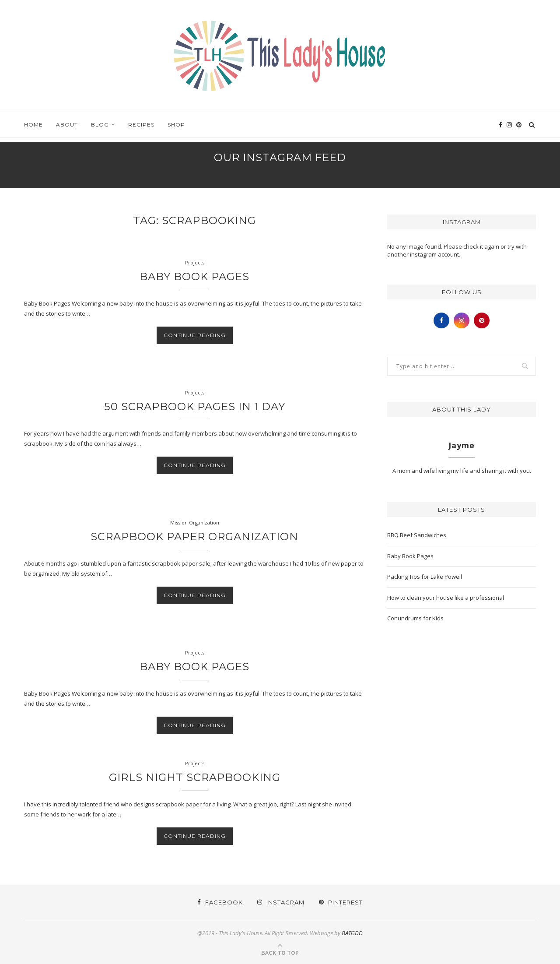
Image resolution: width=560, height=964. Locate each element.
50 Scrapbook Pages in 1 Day (195, 406)
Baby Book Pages (194, 276)
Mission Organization (195, 522)
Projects (195, 262)
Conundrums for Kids (415, 618)
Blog (100, 125)
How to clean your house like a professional (446, 598)
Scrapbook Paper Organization (194, 537)
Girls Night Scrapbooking (195, 777)
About (67, 125)
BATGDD (352, 933)
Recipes (141, 125)
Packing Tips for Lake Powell (425, 577)
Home (33, 125)
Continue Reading (195, 335)
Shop (176, 125)
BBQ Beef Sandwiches (417, 535)
